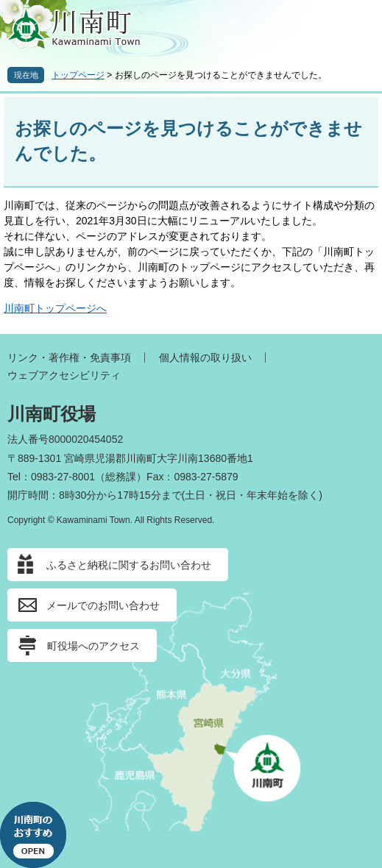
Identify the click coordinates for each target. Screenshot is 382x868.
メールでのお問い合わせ (103, 605)
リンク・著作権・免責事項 (69, 357)
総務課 (121, 477)
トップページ (78, 75)
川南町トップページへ (55, 308)
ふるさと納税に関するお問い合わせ (129, 565)
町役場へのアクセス (93, 646)
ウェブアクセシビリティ (64, 375)
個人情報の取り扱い (205, 357)
